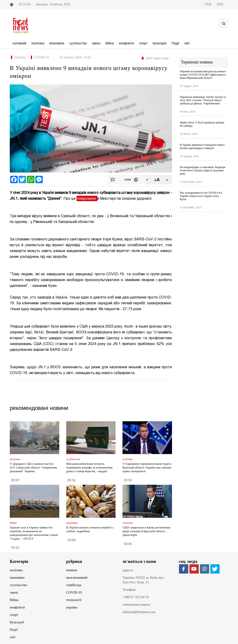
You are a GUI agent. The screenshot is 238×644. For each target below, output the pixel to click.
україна (72, 607)
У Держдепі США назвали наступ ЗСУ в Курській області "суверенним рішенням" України (33, 467)
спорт (14, 615)
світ (13, 637)
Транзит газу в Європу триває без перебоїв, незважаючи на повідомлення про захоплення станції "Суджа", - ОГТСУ (34, 533)
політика (16, 570)
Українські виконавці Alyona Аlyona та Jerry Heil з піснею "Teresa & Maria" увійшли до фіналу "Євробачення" (203, 100)
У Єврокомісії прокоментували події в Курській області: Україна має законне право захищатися (147, 467)
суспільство (18, 585)
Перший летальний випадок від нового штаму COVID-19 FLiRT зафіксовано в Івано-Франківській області (203, 75)
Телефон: (129, 590)
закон (14, 592)
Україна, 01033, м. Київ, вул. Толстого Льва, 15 (144, 580)
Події (14, 630)
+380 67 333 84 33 (136, 597)
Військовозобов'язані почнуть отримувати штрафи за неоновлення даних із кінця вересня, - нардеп (89, 467)
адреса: (128, 570)
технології (74, 600)
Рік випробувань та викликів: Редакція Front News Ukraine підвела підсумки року (203, 170)
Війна (14, 600)
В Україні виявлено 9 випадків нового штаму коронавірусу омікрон (202, 146)
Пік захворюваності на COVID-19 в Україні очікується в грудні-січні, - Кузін (201, 196)
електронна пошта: (137, 604)
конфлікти (17, 607)
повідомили (87, 198)
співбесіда (74, 585)
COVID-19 (74, 592)
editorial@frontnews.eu (139, 612)
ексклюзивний (77, 578)
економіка (17, 578)
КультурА (17, 622)
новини (72, 570)
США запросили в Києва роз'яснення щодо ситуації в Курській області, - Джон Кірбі (146, 531)
